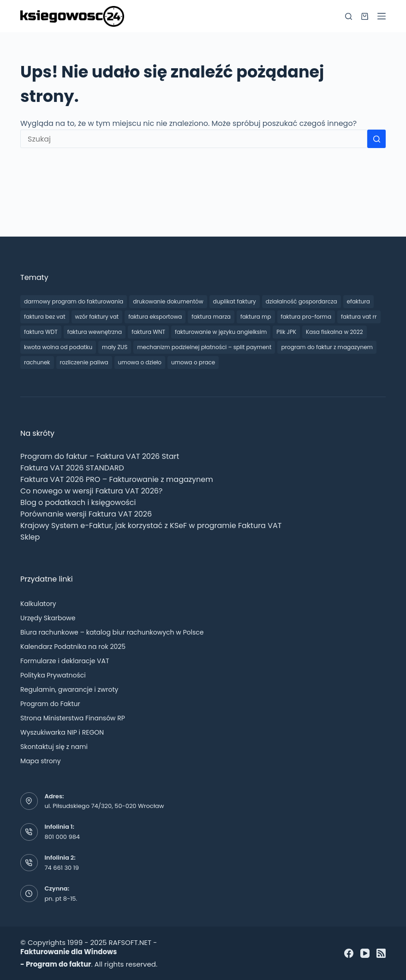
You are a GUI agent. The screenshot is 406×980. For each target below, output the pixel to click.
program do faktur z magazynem (327, 347)
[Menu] (382, 16)
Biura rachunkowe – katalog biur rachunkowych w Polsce (112, 632)
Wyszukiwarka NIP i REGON (62, 732)
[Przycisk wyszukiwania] (376, 139)
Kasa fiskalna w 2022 (334, 332)
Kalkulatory (38, 604)
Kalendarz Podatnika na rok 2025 (73, 647)
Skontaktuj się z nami (54, 747)
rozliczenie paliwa (84, 362)
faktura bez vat (45, 317)
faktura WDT (41, 332)
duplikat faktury (235, 301)
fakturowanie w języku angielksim (221, 332)
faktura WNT (148, 332)
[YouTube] (365, 953)
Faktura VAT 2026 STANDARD (72, 468)
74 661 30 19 (62, 868)
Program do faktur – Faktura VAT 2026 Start (100, 456)
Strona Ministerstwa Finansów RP (73, 718)
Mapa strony (41, 761)
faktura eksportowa (155, 317)
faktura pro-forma (306, 317)
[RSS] (381, 953)
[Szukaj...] (194, 139)
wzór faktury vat (97, 317)
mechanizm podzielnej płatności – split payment (204, 347)
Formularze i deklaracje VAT (65, 661)
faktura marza (211, 317)
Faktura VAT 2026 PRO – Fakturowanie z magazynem (117, 479)
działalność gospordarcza (302, 301)
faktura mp (256, 317)
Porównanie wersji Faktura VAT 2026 (86, 514)
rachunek (37, 362)
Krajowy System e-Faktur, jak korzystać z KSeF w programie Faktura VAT (151, 526)
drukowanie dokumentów (168, 301)
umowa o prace (193, 362)
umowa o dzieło (140, 362)
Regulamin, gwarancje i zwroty (69, 689)
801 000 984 (63, 837)
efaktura (358, 301)
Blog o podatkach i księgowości (78, 502)
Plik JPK (286, 332)
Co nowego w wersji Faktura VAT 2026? (91, 491)
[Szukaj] (349, 16)
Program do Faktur (50, 704)
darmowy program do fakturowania (74, 301)
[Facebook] (349, 953)
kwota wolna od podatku (58, 347)
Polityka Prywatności (53, 675)
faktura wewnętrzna (95, 332)
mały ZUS (115, 347)
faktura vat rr (359, 317)
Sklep (30, 537)
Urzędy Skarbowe (48, 618)
